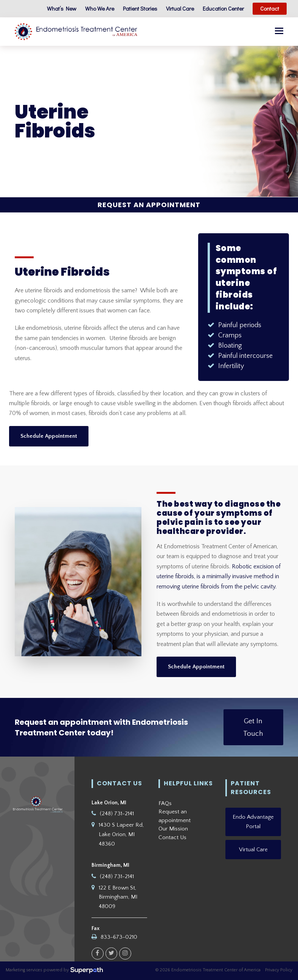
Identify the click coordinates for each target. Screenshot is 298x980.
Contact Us (172, 837)
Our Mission (173, 829)
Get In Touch (253, 728)
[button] (279, 32)
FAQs (165, 803)
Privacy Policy (279, 970)
